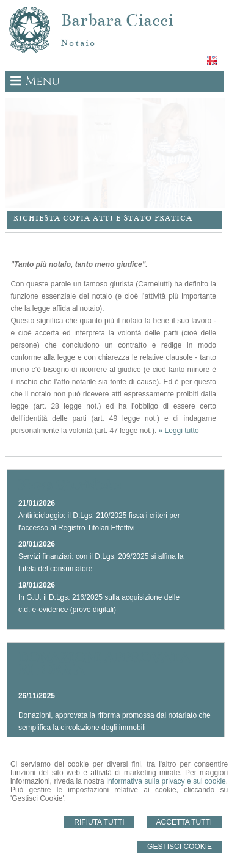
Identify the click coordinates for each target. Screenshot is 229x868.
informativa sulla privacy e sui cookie (166, 781)
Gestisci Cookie (180, 847)
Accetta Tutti (184, 822)
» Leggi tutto (179, 431)
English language (213, 60)
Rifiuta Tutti (99, 822)
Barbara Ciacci (117, 20)
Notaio (78, 43)
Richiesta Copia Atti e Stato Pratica (103, 218)
